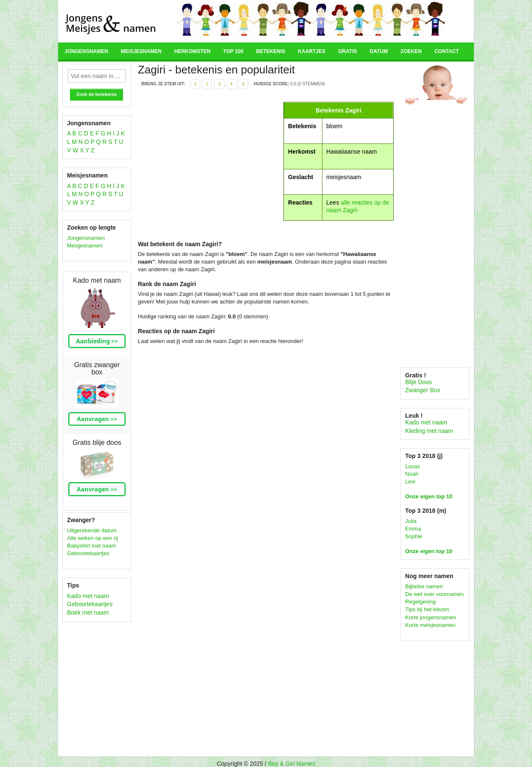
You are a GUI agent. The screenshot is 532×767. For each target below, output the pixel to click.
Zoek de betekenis (97, 94)
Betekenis (271, 51)
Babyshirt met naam (92, 546)
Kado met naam (88, 596)
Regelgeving (420, 602)
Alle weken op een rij (92, 538)
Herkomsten (192, 51)
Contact (447, 51)
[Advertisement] (210, 161)
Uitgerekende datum (92, 530)
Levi (410, 482)
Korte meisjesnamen (430, 625)
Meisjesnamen (141, 51)
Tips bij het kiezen (427, 609)
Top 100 (233, 51)
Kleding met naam (429, 431)
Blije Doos (419, 382)
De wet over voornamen (434, 594)
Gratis (347, 51)
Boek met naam (88, 612)
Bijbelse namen (424, 586)
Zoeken (411, 51)
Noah (412, 474)
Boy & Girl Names (292, 764)
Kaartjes (312, 51)
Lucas (413, 466)
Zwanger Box (423, 390)
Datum (378, 51)
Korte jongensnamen (431, 617)
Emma (413, 529)
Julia (411, 521)
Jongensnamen (86, 51)
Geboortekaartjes (88, 553)
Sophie (414, 536)
